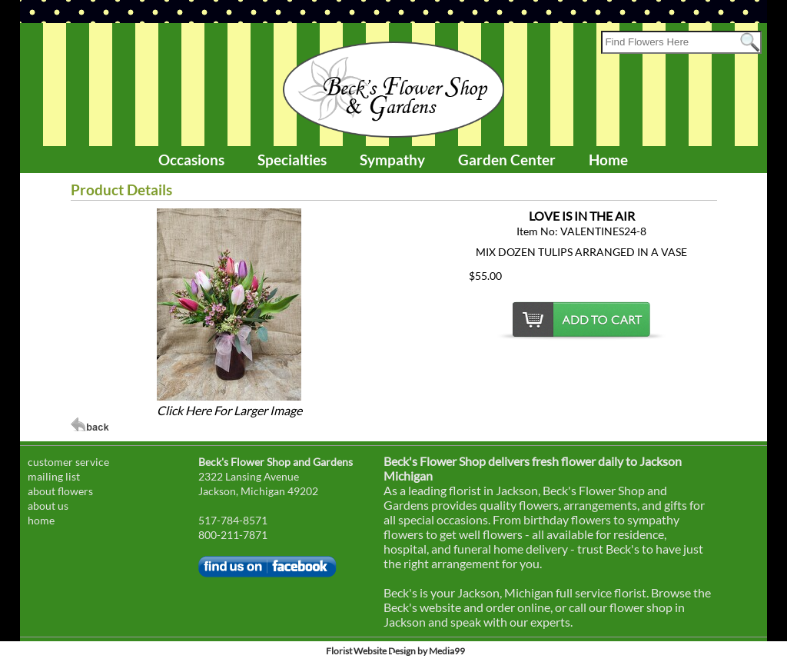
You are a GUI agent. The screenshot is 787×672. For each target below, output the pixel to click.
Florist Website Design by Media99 (395, 651)
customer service (68, 462)
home (41, 520)
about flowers (60, 491)
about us (48, 506)
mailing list (54, 476)
